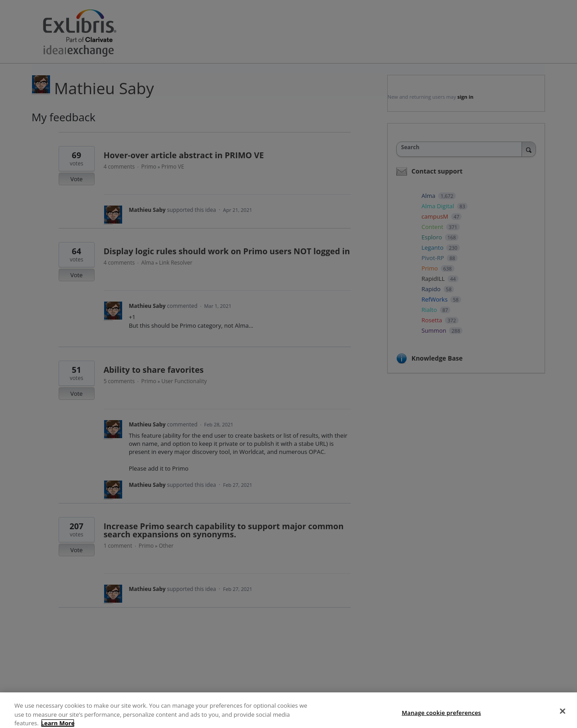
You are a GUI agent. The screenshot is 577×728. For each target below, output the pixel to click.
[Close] (563, 718)
